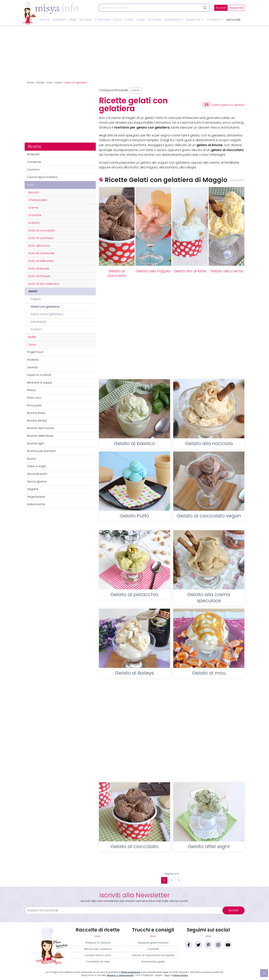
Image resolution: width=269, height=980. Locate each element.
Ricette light (36, 443)
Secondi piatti (37, 474)
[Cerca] (150, 8)
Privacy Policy (180, 975)
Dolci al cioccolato (42, 231)
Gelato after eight (209, 846)
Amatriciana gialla (153, 962)
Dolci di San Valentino (44, 284)
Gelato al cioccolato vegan (209, 516)
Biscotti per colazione (98, 949)
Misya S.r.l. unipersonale (120, 975)
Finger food (35, 352)
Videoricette (36, 504)
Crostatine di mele (98, 962)
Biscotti (34, 192)
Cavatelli (153, 949)
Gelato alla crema (227, 271)
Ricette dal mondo (40, 428)
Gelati (58, 83)
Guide (141, 20)
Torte (129, 20)
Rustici (32, 459)
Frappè (36, 299)
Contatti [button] (214, 20)
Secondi (86, 20)
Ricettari (155, 20)
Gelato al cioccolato (117, 273)
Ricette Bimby (37, 421)
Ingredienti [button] (173, 20)
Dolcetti (34, 223)
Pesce (31, 390)
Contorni (103, 20)
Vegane (33, 489)
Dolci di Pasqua (39, 276)
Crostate (35, 215)
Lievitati (32, 367)
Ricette (45, 20)
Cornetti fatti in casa (98, 955)
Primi (73, 20)
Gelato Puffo (134, 516)
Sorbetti (36, 329)
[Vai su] (264, 973)
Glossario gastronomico (153, 943)
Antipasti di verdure (98, 943)
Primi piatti (34, 405)
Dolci (117, 20)
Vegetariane (36, 497)
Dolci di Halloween (41, 261)
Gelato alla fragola (153, 271)
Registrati (236, 8)
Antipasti (60, 20)
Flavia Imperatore (131, 972)
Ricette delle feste (40, 436)
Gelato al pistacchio (134, 594)
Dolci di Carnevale (41, 253)
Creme (33, 208)
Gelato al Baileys (134, 673)
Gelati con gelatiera (45, 307)
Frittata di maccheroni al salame (153, 955)
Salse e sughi (37, 466)
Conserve (34, 162)
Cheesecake (38, 200)
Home (31, 83)
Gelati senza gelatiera (47, 314)
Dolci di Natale (39, 269)
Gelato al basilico (134, 443)
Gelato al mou (209, 673)
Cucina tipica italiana (42, 177)
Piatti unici (34, 398)
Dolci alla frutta (39, 246)
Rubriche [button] (194, 20)
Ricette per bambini (41, 451)
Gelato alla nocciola (209, 443)
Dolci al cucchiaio (41, 238)
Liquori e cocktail (39, 375)
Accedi (221, 8)
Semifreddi (38, 322)
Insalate (33, 360)
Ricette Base (36, 413)
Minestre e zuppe (40, 383)
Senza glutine (37, 482)
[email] (126, 910)
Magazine (234, 20)
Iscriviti (234, 910)
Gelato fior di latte (190, 271)
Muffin (32, 337)
